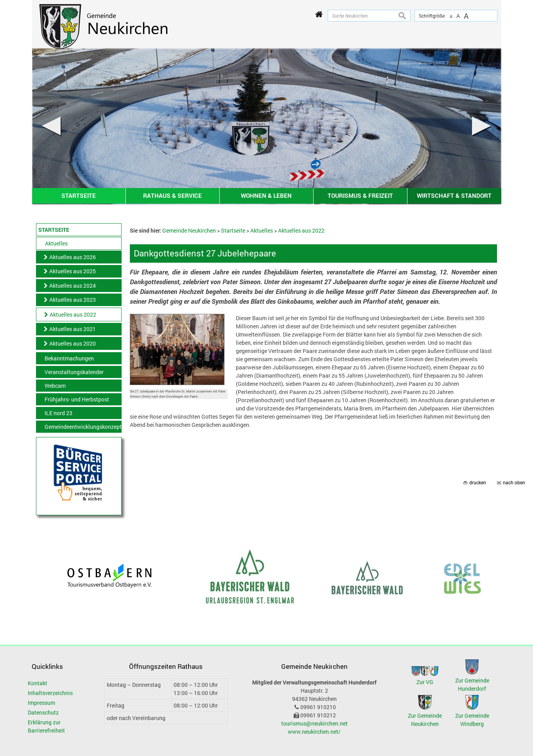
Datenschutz (43, 712)
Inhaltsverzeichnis (50, 693)
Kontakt (38, 683)
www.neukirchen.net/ (314, 732)
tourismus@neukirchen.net (314, 723)
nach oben (514, 483)
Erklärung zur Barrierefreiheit (46, 726)
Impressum (41, 703)
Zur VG (425, 682)
